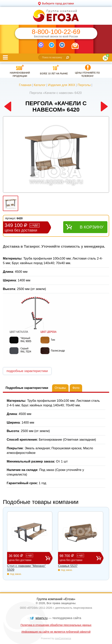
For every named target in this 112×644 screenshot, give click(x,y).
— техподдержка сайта (58, 618)
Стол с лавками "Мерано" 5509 (26, 568)
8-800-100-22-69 (56, 32)
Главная (25, 85)
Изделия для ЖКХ (62, 85)
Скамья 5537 (68, 566)
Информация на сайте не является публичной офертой (56, 632)
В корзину (92, 227)
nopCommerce (63, 638)
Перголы (84, 85)
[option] (56, 155)
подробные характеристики (27, 371)
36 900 (27, 558)
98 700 (78, 558)
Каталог (40, 85)
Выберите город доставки (58, 3)
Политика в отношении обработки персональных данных (56, 625)
